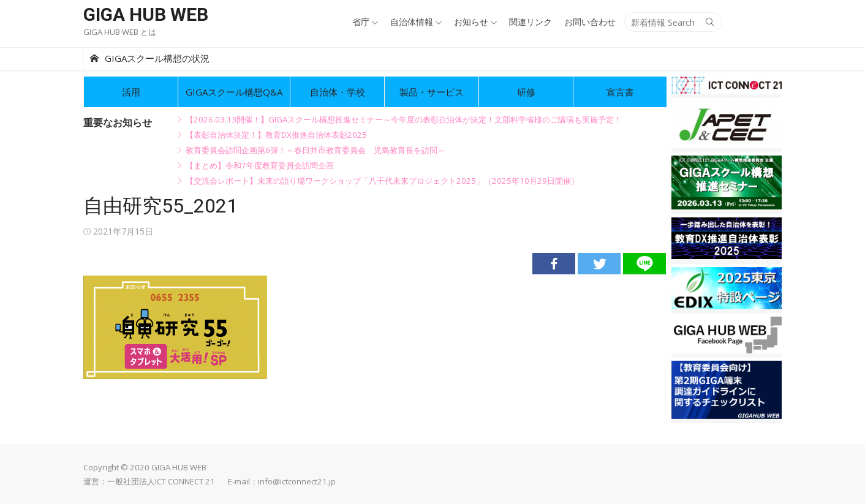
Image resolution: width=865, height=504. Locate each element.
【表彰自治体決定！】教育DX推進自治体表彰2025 (276, 135)
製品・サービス (432, 92)
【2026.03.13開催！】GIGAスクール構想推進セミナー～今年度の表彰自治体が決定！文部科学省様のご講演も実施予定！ (404, 119)
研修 (526, 92)
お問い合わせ (590, 22)
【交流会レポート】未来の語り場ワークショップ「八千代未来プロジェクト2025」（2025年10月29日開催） (382, 181)
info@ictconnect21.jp (297, 481)
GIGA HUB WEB (146, 14)
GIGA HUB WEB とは (120, 32)
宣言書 (620, 92)
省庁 (361, 22)
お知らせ (471, 22)
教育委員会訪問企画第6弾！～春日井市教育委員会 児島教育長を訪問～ (315, 150)
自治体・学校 (338, 92)
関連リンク (531, 22)
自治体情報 (412, 22)
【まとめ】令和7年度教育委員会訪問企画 (260, 165)
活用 (131, 92)
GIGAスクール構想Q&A (234, 92)
